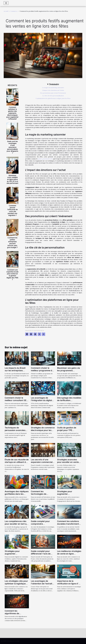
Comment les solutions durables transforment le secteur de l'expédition (69, 524)
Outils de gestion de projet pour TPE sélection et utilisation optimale (68, 431)
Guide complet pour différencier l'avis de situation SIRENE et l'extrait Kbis (41, 555)
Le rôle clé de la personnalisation (53, 96)
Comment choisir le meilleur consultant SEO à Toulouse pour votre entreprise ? (16, 402)
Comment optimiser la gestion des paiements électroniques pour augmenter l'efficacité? (12, 113)
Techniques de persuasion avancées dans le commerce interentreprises (15, 431)
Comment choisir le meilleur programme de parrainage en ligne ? (42, 371)
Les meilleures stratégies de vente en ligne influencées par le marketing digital (69, 555)
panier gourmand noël (45, 159)
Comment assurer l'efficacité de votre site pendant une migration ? (12, 210)
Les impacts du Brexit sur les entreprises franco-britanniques (15, 371)
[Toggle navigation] (6, 3)
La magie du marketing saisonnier (53, 88)
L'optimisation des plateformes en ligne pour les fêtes (53, 98)
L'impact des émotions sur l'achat (53, 90)
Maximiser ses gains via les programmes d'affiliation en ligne (68, 371)
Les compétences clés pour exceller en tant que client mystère (17, 524)
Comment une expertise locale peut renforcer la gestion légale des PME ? (12, 275)
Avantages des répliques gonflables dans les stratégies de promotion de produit (17, 495)
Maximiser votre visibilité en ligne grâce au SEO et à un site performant (12, 179)
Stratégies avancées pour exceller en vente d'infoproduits (68, 462)
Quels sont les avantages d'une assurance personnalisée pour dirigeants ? (12, 147)
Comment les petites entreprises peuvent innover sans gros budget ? (12, 243)
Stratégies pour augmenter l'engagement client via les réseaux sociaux (68, 495)
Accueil (6, 11)
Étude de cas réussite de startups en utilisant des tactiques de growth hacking (17, 463)
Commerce (14, 11)
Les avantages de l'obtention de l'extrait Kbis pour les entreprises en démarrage (43, 585)
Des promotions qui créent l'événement (53, 93)
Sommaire (54, 84)
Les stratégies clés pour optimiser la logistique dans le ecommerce (16, 584)
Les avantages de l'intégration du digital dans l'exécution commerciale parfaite (41, 402)
